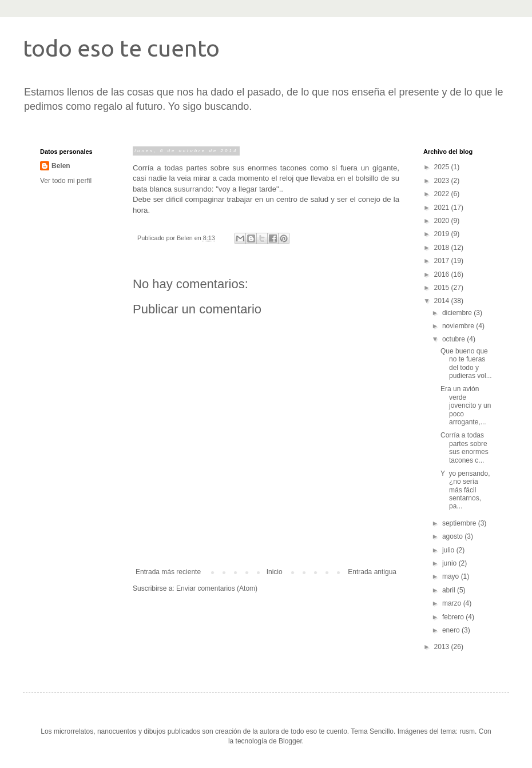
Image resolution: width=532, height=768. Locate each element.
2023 (443, 181)
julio (449, 550)
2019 (443, 234)
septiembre (460, 523)
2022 (443, 194)
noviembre (459, 326)
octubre (454, 339)
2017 (443, 261)
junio (450, 563)
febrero (454, 617)
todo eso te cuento (121, 48)
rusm (467, 731)
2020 (443, 221)
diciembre (458, 313)
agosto (453, 536)
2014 (443, 301)
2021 (443, 208)
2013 (443, 647)
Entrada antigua (372, 572)
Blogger (290, 741)
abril (450, 590)
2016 (443, 274)
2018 (443, 248)
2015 (443, 288)
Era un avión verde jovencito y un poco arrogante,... (466, 405)
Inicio (275, 572)
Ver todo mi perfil (66, 181)
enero (452, 630)
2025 (443, 167)
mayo (452, 576)
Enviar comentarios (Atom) (217, 588)
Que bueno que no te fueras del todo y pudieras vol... (466, 363)
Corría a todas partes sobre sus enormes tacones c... (464, 447)
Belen (61, 166)
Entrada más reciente (168, 572)
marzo (453, 603)
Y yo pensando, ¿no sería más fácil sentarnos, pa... (465, 490)
